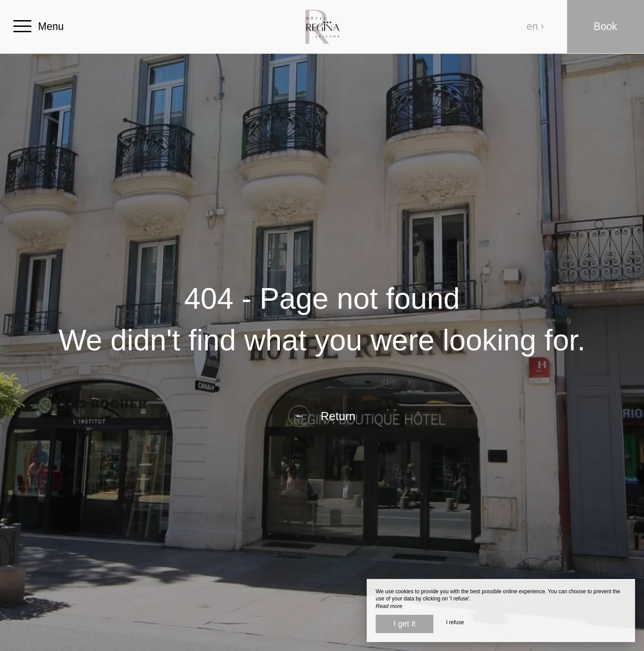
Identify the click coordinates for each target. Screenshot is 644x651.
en (536, 26)
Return (322, 416)
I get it (405, 624)
